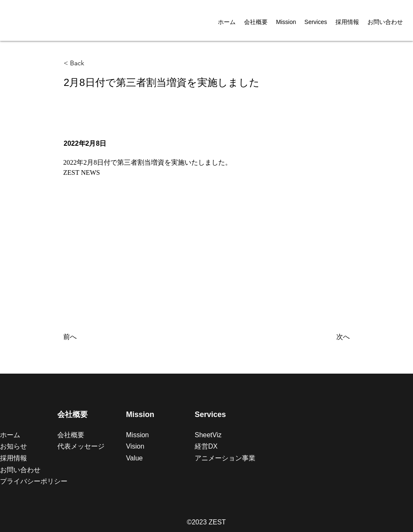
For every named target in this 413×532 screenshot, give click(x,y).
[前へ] (91, 337)
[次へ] (329, 337)
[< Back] (91, 63)
